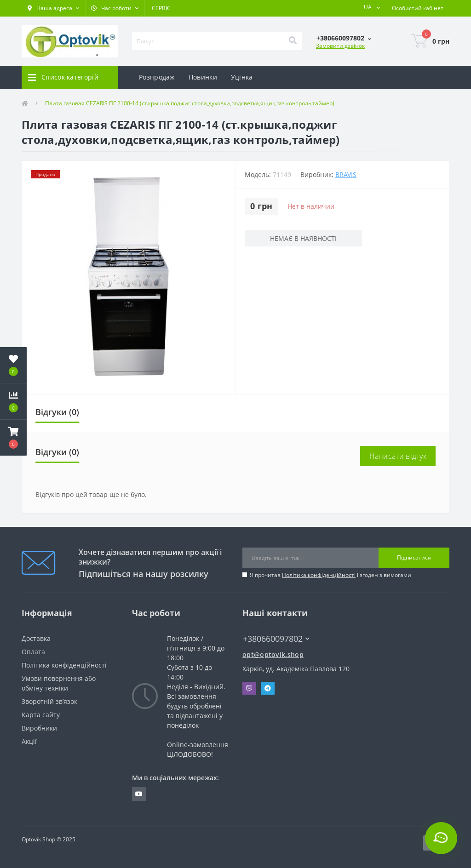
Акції (29, 741)
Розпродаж (157, 77)
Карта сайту (41, 715)
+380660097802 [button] (276, 639)
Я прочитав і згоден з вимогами (330, 575)
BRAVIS (346, 174)
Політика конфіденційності (319, 575)
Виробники (39, 728)
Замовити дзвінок (340, 46)
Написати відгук (398, 456)
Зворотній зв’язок (49, 701)
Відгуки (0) (57, 412)
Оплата (33, 652)
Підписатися (414, 557)
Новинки (203, 77)
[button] (53, 8)
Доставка (36, 638)
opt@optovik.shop (273, 654)
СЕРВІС (161, 8)
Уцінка (242, 77)
